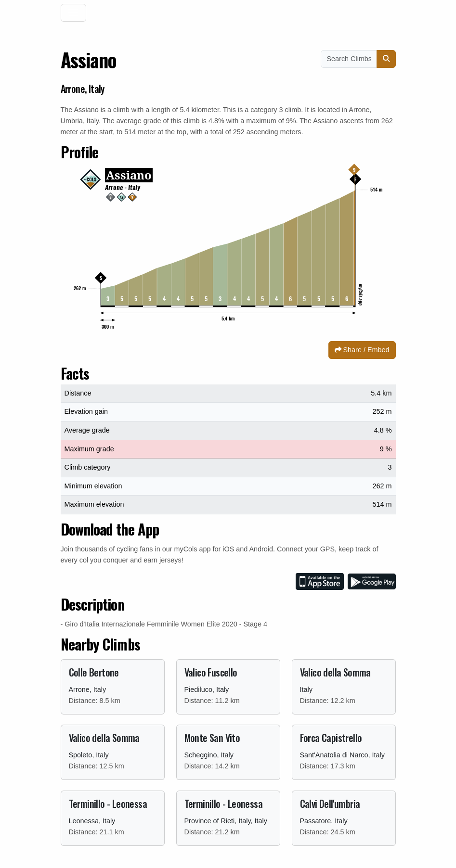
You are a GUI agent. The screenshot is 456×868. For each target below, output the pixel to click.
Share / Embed (362, 350)
